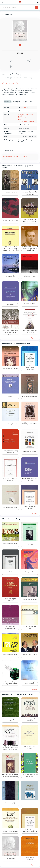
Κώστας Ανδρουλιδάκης (11, 83)
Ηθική (19, 120)
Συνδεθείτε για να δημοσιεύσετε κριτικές (15, 156)
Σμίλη (24, 108)
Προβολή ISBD (27, 102)
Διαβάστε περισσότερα (9, 96)
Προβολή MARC (17, 102)
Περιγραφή (8, 102)
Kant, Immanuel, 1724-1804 (26, 121)
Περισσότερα (35, 338)
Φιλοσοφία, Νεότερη (24, 118)
